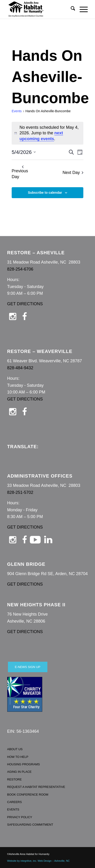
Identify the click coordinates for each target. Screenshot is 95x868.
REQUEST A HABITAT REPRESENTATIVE (36, 787)
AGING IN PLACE (19, 772)
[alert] (47, 133)
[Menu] (81, 9)
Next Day (73, 173)
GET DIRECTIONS (25, 304)
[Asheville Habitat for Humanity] (40, 9)
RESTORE (15, 779)
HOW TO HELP (18, 757)
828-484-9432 (20, 368)
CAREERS (15, 802)
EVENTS (13, 809)
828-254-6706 (20, 269)
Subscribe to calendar (45, 193)
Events (17, 111)
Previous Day (20, 172)
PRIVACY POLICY (20, 817)
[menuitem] (71, 9)
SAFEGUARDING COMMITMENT (30, 825)
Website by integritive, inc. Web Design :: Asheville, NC (39, 861)
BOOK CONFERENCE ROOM (28, 795)
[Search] (71, 9)
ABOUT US (15, 749)
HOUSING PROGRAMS (24, 764)
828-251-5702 (20, 492)
